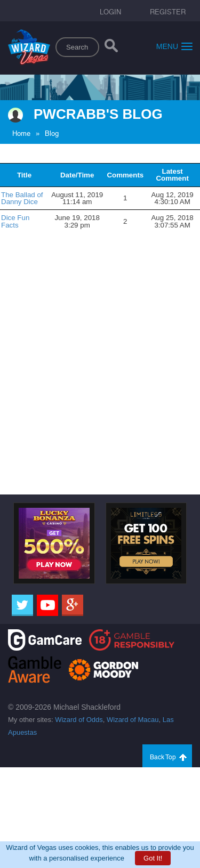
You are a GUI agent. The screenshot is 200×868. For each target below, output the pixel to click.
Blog (52, 133)
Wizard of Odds (79, 720)
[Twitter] (22, 605)
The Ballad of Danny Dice (22, 198)
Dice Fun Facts (15, 221)
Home (21, 133)
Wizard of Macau (133, 720)
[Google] (73, 605)
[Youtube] (47, 605)
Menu (174, 46)
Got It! (153, 858)
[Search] (111, 48)
